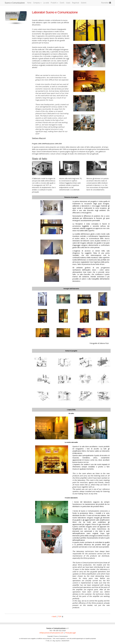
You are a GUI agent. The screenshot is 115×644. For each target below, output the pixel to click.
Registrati (76, 3)
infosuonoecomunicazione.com (51, 633)
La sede (46, 3)
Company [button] (37, 3)
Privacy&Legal (70, 633)
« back (54, 616)
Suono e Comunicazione (15, 3)
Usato (68, 3)
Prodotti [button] (54, 3)
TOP (61, 616)
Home (29, 3)
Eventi (62, 3)
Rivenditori (106, 3)
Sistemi (84, 3)
